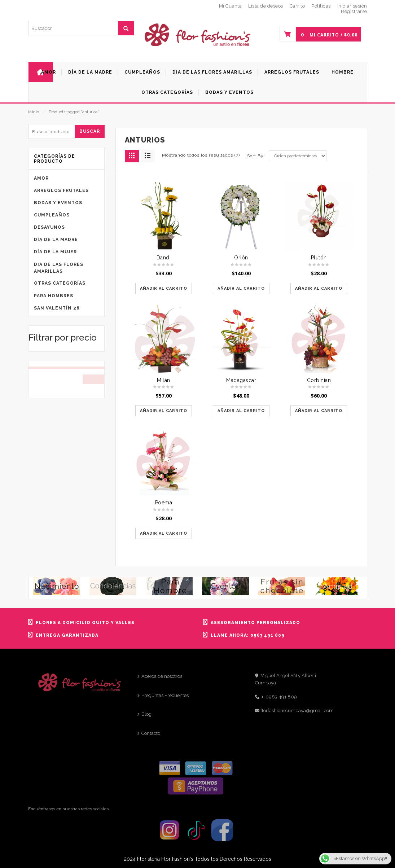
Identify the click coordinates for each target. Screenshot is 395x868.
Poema (164, 503)
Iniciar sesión (352, 6)
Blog (146, 714)
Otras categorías (60, 283)
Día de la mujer (55, 252)
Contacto (151, 733)
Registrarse (354, 11)
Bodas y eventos (58, 203)
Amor (41, 178)
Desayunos (49, 227)
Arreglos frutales (61, 190)
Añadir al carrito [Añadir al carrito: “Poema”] (164, 533)
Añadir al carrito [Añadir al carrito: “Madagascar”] (241, 411)
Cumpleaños (52, 215)
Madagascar (241, 380)
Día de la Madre (56, 240)
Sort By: (256, 156)
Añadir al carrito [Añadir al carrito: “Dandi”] (164, 288)
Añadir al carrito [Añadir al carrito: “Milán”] (164, 411)
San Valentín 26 (57, 308)
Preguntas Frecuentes (165, 695)
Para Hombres (54, 296)
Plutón (319, 258)
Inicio (34, 112)
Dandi (164, 258)
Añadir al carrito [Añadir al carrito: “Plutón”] (319, 288)
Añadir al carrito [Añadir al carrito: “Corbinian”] (319, 411)
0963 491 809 (281, 697)
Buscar (90, 131)
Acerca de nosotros (162, 676)
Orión (241, 258)
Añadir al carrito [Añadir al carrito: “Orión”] (241, 288)
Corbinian (319, 380)
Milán (164, 380)
